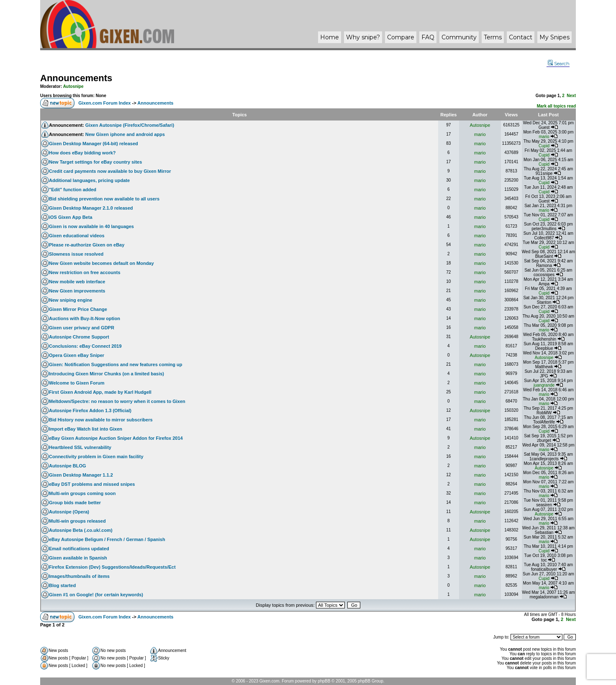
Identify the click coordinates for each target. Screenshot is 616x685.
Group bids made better (75, 503)
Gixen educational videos (77, 236)
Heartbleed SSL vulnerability (80, 447)
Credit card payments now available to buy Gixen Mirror (110, 171)
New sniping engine (71, 300)
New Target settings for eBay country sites (95, 162)
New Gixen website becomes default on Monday (101, 263)
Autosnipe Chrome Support (79, 337)
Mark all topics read (556, 106)
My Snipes (554, 37)
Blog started (62, 585)
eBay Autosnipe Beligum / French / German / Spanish (107, 539)
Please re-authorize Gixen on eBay (87, 245)
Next (571, 96)
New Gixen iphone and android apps (125, 134)
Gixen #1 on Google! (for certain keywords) (96, 595)
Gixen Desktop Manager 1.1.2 (81, 475)
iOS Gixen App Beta (71, 217)
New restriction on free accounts (85, 272)
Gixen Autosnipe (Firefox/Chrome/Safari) (130, 125)
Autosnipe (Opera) (69, 512)
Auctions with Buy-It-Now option (85, 318)
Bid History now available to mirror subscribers (101, 420)
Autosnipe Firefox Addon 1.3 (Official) (90, 410)
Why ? (363, 37)
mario (480, 134)
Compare (401, 37)
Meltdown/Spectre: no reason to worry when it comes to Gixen (117, 401)
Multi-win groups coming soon (82, 493)
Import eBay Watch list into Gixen (86, 429)
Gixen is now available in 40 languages (91, 226)
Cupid (544, 146)
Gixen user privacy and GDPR (82, 328)
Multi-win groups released (77, 521)
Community (459, 37)
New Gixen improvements (77, 291)
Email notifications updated (79, 549)
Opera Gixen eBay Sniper (77, 355)
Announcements (76, 78)
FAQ (428, 37)
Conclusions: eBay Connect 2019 (85, 346)
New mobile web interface (77, 282)
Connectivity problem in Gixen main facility (96, 457)
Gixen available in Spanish (78, 558)
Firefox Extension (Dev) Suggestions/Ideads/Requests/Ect (112, 567)
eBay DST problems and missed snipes (92, 484)
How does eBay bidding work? (82, 153)
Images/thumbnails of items (79, 576)
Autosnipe (73, 86)
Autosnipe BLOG (68, 466)
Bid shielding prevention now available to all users (104, 199)
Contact (521, 37)
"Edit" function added (73, 190)
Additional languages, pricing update (89, 180)
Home (330, 37)
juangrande (544, 385)
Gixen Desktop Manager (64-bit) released (94, 144)
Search (559, 64)
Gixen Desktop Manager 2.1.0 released (91, 208)
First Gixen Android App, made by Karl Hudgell (100, 392)
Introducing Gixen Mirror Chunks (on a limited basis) (107, 374)
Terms (493, 37)
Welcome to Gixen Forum (77, 383)
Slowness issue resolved (76, 254)
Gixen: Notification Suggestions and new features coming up (116, 364)
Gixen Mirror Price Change (78, 309)
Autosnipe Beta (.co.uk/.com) (81, 530)
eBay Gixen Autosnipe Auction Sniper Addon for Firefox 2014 (116, 438)
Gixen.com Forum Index (104, 103)
